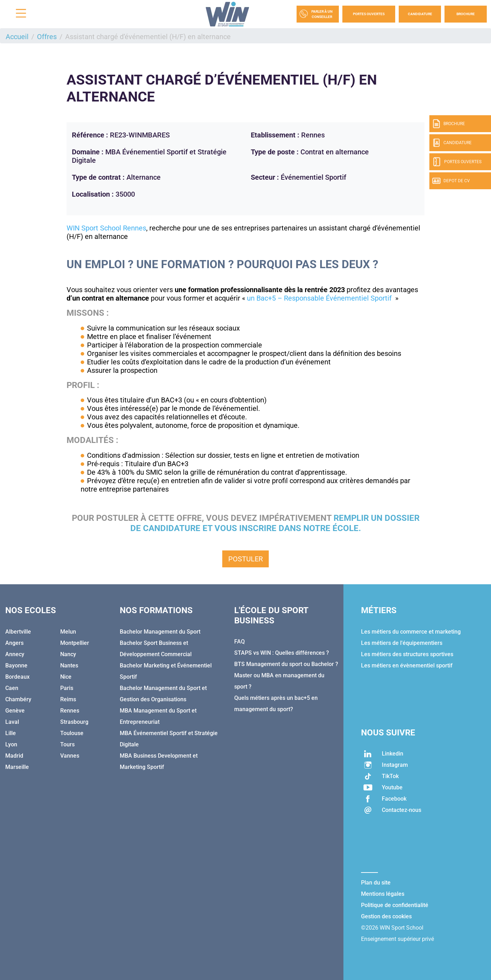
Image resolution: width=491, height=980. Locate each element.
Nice (66, 677)
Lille (11, 733)
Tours (67, 744)
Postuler (245, 559)
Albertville (18, 632)
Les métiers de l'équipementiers (402, 643)
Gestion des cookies (386, 916)
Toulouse (72, 733)
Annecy (15, 654)
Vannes (70, 756)
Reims (68, 699)
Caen (12, 688)
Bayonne (16, 665)
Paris (67, 688)
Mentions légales (383, 894)
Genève (15, 711)
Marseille (17, 767)
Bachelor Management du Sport (160, 632)
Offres (47, 37)
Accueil (17, 37)
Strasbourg (74, 722)
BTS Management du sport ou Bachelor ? (286, 664)
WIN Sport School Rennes (106, 228)
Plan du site (376, 883)
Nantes (69, 665)
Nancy (68, 654)
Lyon (11, 744)
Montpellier (75, 643)
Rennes (70, 711)
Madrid (14, 756)
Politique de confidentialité (395, 905)
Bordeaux (17, 677)
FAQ (240, 642)
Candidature (420, 14)
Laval (12, 722)
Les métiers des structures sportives (407, 654)
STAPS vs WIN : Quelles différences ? (282, 653)
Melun (68, 632)
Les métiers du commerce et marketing (411, 632)
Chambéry (18, 699)
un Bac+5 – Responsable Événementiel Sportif (320, 298)
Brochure (466, 14)
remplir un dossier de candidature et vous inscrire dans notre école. (275, 523)
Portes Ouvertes (369, 14)
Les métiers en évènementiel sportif (407, 665)
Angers (14, 643)
